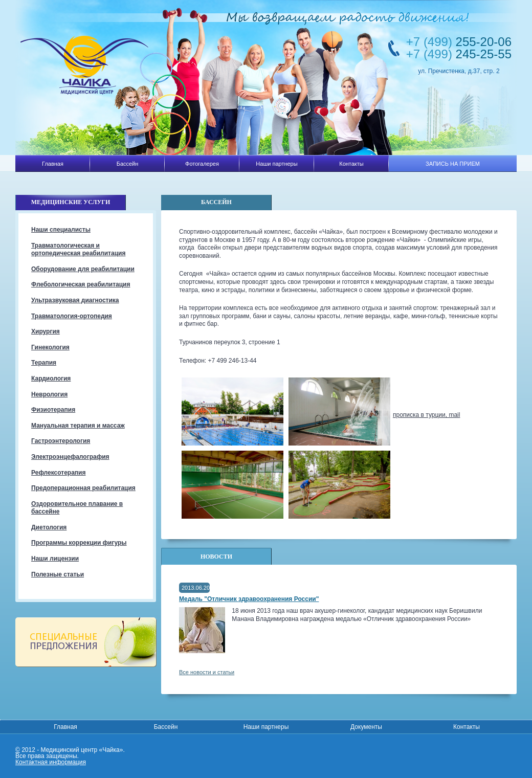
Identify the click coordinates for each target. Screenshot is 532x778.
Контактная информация (51, 762)
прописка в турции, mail (426, 415)
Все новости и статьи (207, 672)
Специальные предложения (86, 642)
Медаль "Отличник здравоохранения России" (249, 599)
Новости (216, 557)
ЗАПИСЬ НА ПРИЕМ (453, 164)
